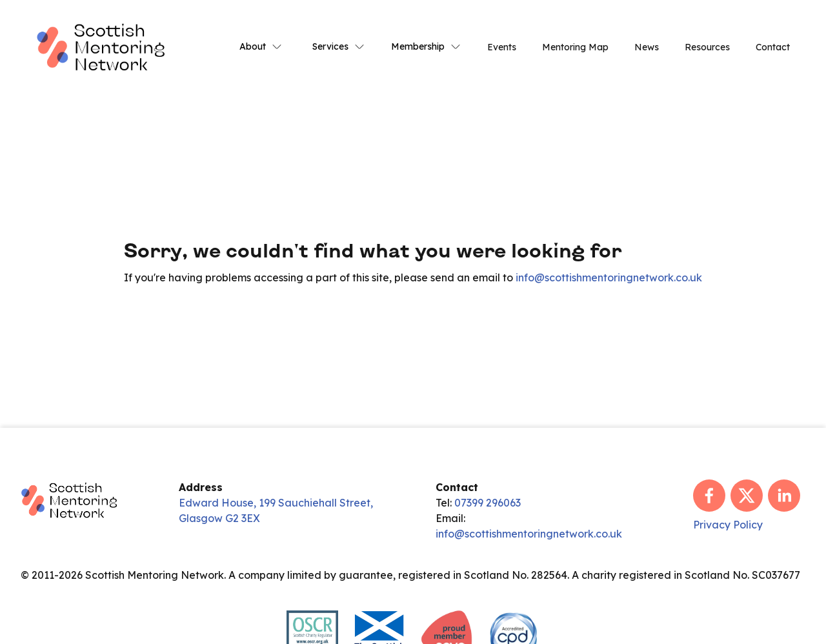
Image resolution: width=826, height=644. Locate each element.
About (261, 46)
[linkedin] (784, 496)
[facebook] (709, 496)
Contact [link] (773, 47)
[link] (101, 46)
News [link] (647, 47)
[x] (747, 496)
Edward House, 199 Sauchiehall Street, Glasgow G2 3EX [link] (276, 510)
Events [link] (502, 47)
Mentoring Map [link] (575, 47)
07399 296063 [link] (488, 503)
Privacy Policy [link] (728, 525)
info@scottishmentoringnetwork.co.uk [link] (609, 277)
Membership (426, 46)
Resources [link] (707, 47)
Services (339, 46)
